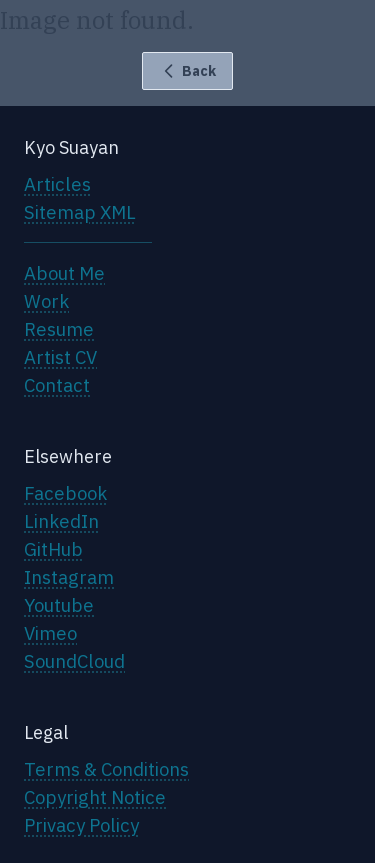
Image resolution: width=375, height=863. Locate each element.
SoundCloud (74, 661)
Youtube (59, 605)
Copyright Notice (95, 797)
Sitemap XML (80, 212)
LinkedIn (61, 521)
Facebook (65, 493)
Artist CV (60, 357)
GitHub (53, 549)
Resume (59, 329)
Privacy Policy (81, 825)
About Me (64, 273)
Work (46, 301)
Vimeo (50, 633)
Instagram (69, 577)
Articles (57, 184)
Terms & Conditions (106, 769)
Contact (57, 385)
